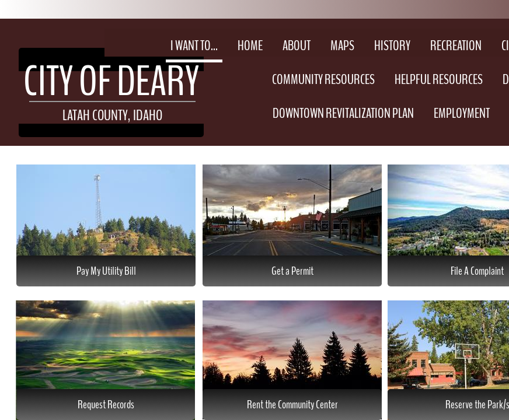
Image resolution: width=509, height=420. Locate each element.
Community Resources (323, 79)
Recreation (456, 45)
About (297, 45)
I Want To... (194, 45)
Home (250, 45)
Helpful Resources (439, 79)
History (392, 45)
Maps (342, 45)
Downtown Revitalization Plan (343, 113)
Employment (462, 113)
